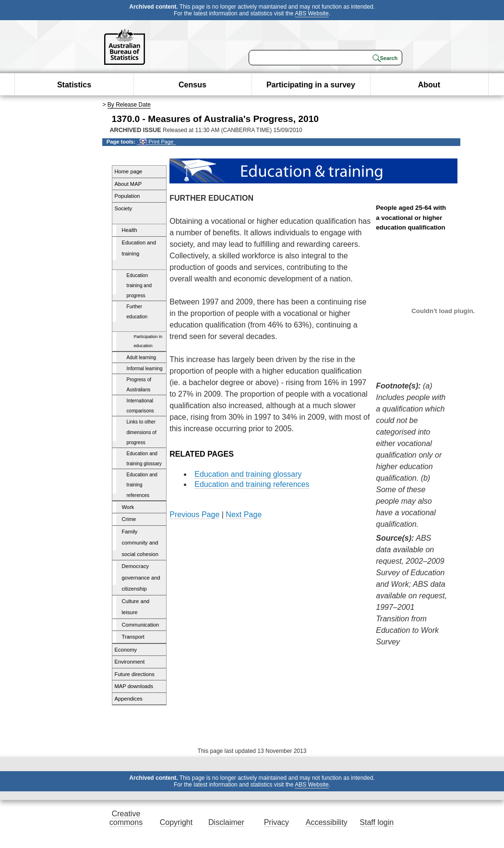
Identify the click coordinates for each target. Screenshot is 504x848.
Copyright (176, 822)
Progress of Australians (139, 385)
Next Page (244, 515)
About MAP (128, 184)
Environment (130, 662)
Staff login (377, 822)
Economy (126, 650)
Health (130, 230)
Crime (129, 519)
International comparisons (140, 406)
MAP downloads (134, 686)
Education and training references (142, 485)
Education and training (139, 248)
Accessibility (327, 822)
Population (127, 196)
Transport (133, 637)
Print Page (156, 142)
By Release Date (129, 105)
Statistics (74, 85)
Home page (129, 171)
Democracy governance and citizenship (141, 577)
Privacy (276, 822)
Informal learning (145, 369)
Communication (141, 625)
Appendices (129, 699)
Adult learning (142, 357)
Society (124, 208)
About (429, 85)
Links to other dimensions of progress (142, 432)
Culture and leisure (136, 607)
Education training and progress (139, 285)
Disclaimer (226, 822)
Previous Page (194, 515)
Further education (137, 312)
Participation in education (148, 341)
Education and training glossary (144, 459)
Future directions (135, 674)
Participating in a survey (311, 85)
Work (128, 507)
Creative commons (126, 818)
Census (192, 85)
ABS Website (312, 13)
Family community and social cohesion (140, 543)
